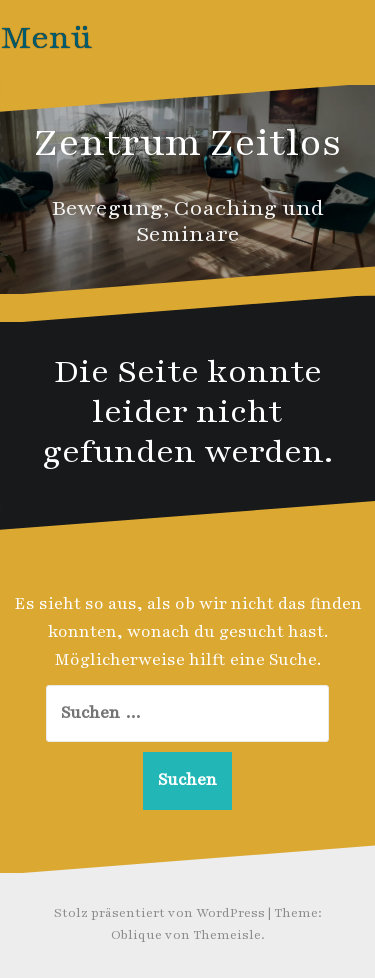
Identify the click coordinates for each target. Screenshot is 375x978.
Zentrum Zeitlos (188, 143)
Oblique (136, 935)
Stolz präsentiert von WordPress (159, 913)
